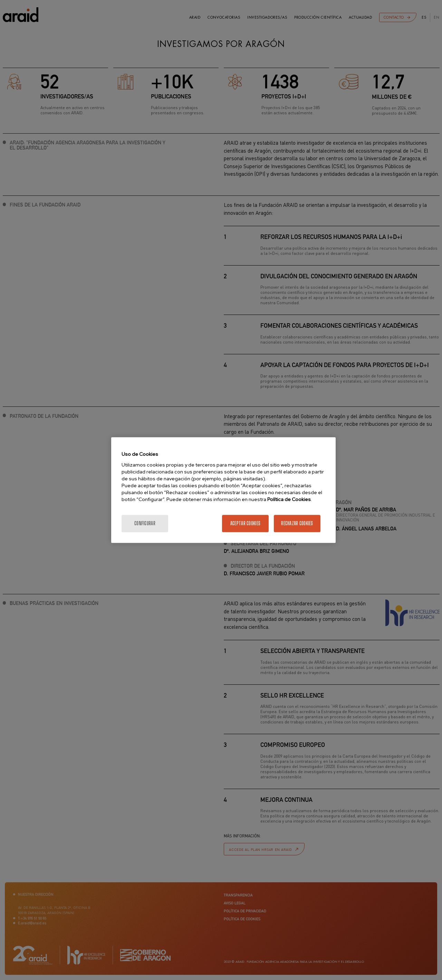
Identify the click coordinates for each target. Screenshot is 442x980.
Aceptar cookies (245, 523)
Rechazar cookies (297, 523)
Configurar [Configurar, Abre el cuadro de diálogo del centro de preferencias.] (145, 523)
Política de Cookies (289, 499)
